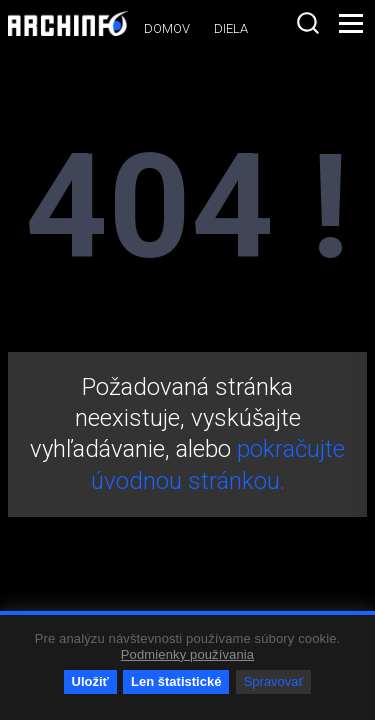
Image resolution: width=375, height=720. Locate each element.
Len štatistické (176, 681)
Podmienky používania (187, 654)
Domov (167, 28)
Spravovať (274, 681)
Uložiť (90, 681)
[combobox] (308, 23)
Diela (231, 28)
